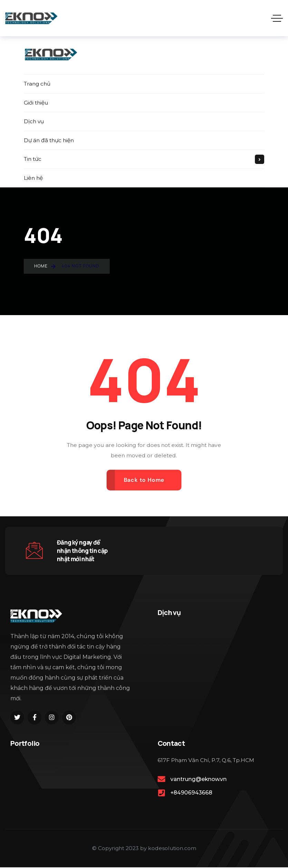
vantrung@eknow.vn (198, 780)
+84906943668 (191, 794)
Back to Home (144, 481)
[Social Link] (17, 718)
